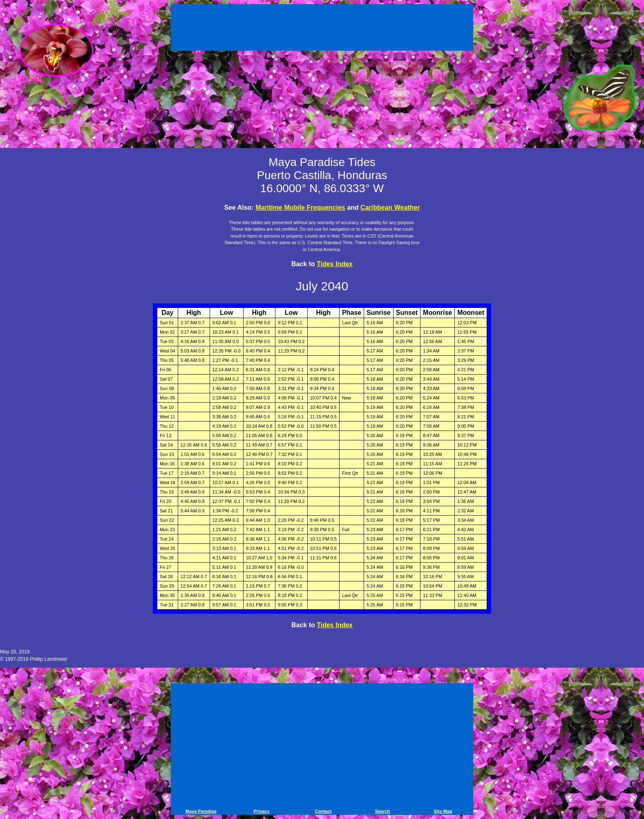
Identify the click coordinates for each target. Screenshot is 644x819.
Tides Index (335, 264)
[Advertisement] (322, 29)
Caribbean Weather (390, 208)
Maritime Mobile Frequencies (300, 208)
